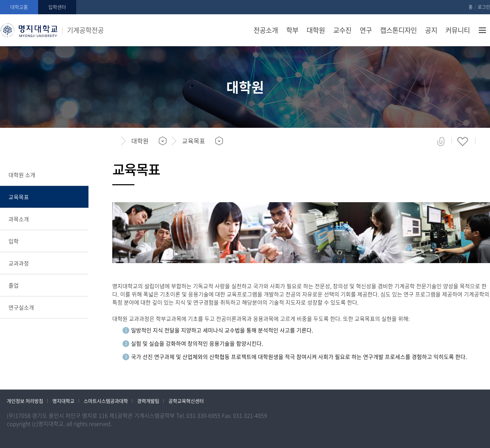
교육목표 (19, 197)
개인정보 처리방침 (25, 401)
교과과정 (19, 263)
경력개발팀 (148, 401)
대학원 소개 (22, 175)
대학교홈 (19, 7)
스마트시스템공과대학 (106, 401)
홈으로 (114, 141)
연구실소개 (21, 307)
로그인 (484, 7)
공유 (441, 141)
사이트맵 (482, 30)
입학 (14, 241)
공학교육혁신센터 (186, 401)
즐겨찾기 (463, 141)
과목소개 (19, 219)
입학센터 (57, 7)
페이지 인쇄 (485, 141)
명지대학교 (63, 401)
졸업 (14, 285)
